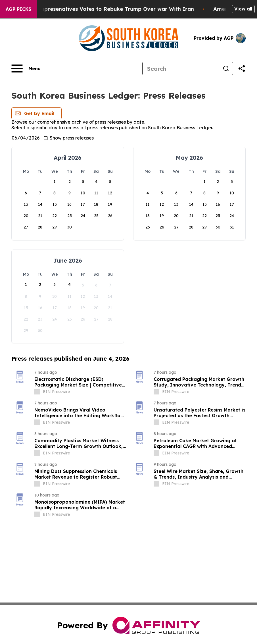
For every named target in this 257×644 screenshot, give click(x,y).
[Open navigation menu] (26, 68)
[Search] (181, 68)
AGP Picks (18, 9)
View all (243, 9)
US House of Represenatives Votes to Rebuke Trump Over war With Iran (107, 9)
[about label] (37, 392)
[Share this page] (242, 68)
